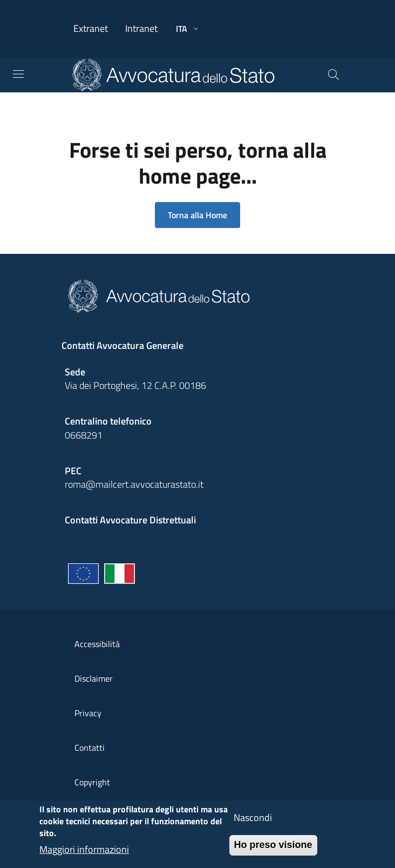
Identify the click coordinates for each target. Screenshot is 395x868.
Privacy (88, 713)
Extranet (91, 28)
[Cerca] (333, 75)
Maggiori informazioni (84, 856)
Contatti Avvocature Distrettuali (130, 520)
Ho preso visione (273, 851)
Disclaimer (94, 678)
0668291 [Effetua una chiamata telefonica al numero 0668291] (84, 435)
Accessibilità (97, 644)
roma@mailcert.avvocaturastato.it (134, 484)
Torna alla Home (197, 215)
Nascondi (253, 824)
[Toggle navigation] (18, 74)
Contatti (90, 748)
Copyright (92, 782)
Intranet (141, 28)
